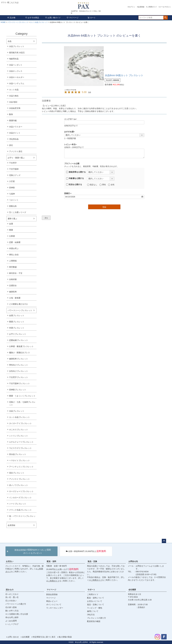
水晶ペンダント (16, 65)
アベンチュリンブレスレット (21, 467)
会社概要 (132, 590)
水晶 (10, 41)
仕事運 (12, 236)
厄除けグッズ (15, 175)
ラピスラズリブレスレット (20, 448)
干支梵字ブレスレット (19, 377)
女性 (111, 185)
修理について (93, 611)
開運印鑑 (13, 121)
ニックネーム (71, 119)
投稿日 (68, 193)
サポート (91, 590)
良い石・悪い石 (12, 597)
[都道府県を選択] (101, 172)
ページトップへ (164, 541)
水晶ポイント (15, 133)
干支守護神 (14, 169)
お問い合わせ (13, 637)
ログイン (132, 7)
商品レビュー (52, 601)
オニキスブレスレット (19, 430)
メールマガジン (165, 7)
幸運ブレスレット (17, 328)
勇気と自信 (14, 255)
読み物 (11, 18)
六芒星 (12, 181)
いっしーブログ (12, 624)
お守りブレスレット (18, 334)
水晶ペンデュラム (17, 83)
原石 (11, 145)
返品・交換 (92, 561)
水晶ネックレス (16, 71)
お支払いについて (95, 601)
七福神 (12, 194)
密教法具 (13, 206)
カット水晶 (14, 90)
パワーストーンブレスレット (18, 22)
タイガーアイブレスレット (20, 423)
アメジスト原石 (16, 151)
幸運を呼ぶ (14, 248)
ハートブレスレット (18, 504)
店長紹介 (141, 607)
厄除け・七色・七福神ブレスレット (22, 403)
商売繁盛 (13, 267)
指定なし (92, 185)
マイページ (73, 18)
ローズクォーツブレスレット (21, 491)
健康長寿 (13, 292)
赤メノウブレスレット (19, 485)
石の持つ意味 (11, 607)
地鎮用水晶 (14, 59)
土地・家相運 (15, 298)
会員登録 (141, 7)
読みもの (10, 590)
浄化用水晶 (14, 139)
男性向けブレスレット (19, 365)
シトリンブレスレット (19, 436)
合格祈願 (13, 279)
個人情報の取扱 (65, 637)
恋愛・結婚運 (15, 242)
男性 (103, 185)
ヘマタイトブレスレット (19, 460)
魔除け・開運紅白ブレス (19, 353)
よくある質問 (11, 621)
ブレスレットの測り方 (96, 618)
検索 (165, 18)
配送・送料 (51, 561)
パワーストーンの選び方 (16, 604)
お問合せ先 (133, 561)
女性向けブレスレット (19, 371)
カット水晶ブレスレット (39, 22)
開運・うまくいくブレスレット (22, 396)
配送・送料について (96, 598)
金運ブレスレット (17, 315)
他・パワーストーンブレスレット (22, 517)
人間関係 (13, 261)
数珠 (11, 114)
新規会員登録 (52, 594)
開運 (11, 230)
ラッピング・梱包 (95, 608)
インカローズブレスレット (20, 498)
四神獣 (12, 188)
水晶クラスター (16, 127)
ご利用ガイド (152, 7)
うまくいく (14, 200)
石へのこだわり (12, 594)
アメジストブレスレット (19, 479)
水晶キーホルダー (17, 77)
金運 (11, 224)
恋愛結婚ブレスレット (19, 340)
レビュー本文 (71, 144)
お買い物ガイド (53, 18)
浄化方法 (91, 615)
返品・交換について (96, 604)
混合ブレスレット (17, 473)
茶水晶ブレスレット (18, 454)
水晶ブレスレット (17, 46)
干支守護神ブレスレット (19, 383)
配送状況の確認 (94, 621)
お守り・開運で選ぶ (16, 158)
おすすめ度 (70, 132)
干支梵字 (13, 163)
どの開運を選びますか (19, 304)
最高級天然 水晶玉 (17, 53)
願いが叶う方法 (12, 611)
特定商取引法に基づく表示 (44, 637)
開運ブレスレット (17, 322)
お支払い (10, 561)
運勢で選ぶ (12, 219)
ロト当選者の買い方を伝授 (17, 614)
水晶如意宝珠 (15, 108)
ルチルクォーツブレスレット (21, 442)
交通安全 (13, 286)
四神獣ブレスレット (18, 390)
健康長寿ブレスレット (19, 359)
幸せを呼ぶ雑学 (12, 617)
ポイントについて (54, 604)
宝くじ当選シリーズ (18, 212)
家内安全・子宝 (16, 273)
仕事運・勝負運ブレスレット (21, 346)
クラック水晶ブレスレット (20, 510)
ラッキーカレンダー (55, 608)
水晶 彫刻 (13, 102)
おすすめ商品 (32, 18)
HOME (3, 22)
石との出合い (11, 601)
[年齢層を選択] (101, 179)
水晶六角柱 (14, 96)
